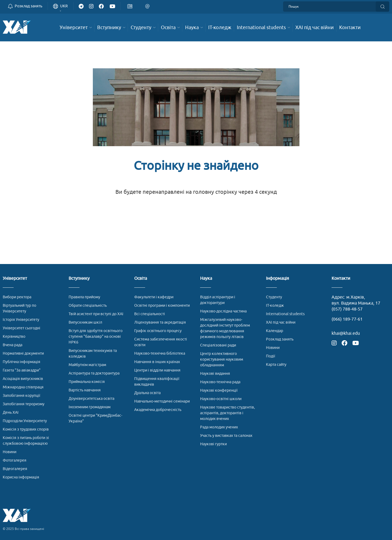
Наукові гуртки (213, 444)
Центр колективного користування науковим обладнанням (222, 359)
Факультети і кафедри (154, 297)
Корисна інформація (21, 477)
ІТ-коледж (275, 306)
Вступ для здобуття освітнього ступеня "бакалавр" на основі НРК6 (96, 337)
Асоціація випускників (23, 379)
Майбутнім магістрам (87, 365)
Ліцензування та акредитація (160, 322)
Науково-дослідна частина (223, 311)
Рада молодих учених (219, 427)
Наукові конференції (219, 390)
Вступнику (79, 279)
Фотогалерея (15, 460)
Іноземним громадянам (90, 407)
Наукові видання (215, 374)
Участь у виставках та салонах (226, 436)
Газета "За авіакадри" (22, 370)
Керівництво (14, 337)
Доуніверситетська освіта (91, 399)
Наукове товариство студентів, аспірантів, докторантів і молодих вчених (227, 413)
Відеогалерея (15, 469)
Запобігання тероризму (24, 404)
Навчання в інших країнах (157, 362)
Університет (15, 279)
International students (285, 314)
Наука (206, 279)
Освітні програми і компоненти (162, 306)
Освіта (141, 279)
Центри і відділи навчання (157, 370)
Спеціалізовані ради (218, 345)
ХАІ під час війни (281, 322)
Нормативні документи (23, 353)
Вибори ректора (17, 297)
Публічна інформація (22, 362)
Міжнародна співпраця (23, 387)
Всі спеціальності (150, 314)
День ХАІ (11, 412)
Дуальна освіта (147, 393)
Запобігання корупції (22, 396)
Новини (10, 452)
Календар (275, 331)
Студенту (274, 297)
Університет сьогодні (22, 328)
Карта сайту (276, 365)
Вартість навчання (85, 390)
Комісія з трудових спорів (26, 429)
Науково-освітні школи (221, 399)
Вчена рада (13, 345)
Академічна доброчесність (158, 410)
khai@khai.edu (346, 333)
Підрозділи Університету (25, 421)
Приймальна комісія (87, 382)
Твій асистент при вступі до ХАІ (96, 314)
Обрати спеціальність (88, 306)
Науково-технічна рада (220, 382)
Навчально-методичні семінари (162, 401)
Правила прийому (84, 297)
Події (271, 356)
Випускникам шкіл (85, 322)
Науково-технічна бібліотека (160, 353)
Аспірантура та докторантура (94, 373)
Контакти (341, 279)
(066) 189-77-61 (347, 319)
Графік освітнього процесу (158, 331)
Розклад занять (280, 339)
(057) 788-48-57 (347, 309)
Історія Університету (21, 320)
